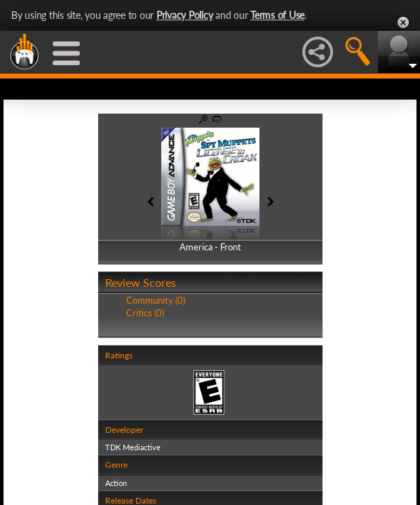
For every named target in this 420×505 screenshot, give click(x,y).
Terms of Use (277, 15)
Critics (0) (145, 313)
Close (403, 22)
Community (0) (156, 300)
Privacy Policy (185, 15)
